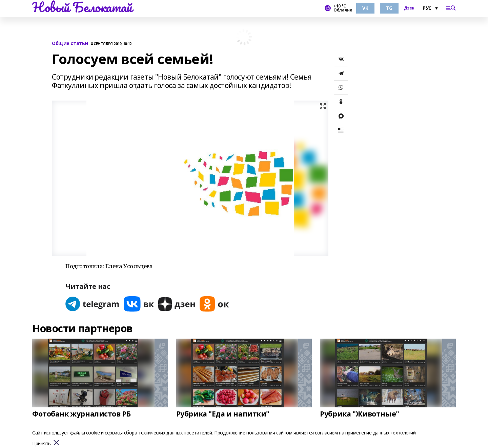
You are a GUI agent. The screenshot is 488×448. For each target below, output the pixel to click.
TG (389, 8)
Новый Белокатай (82, 7)
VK (365, 8)
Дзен (409, 8)
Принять (42, 444)
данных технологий (394, 433)
